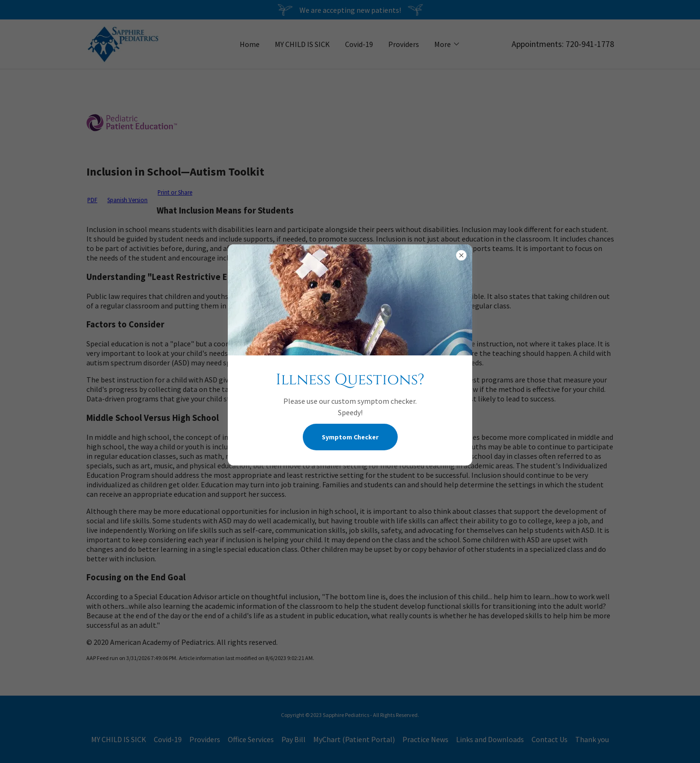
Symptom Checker (350, 437)
